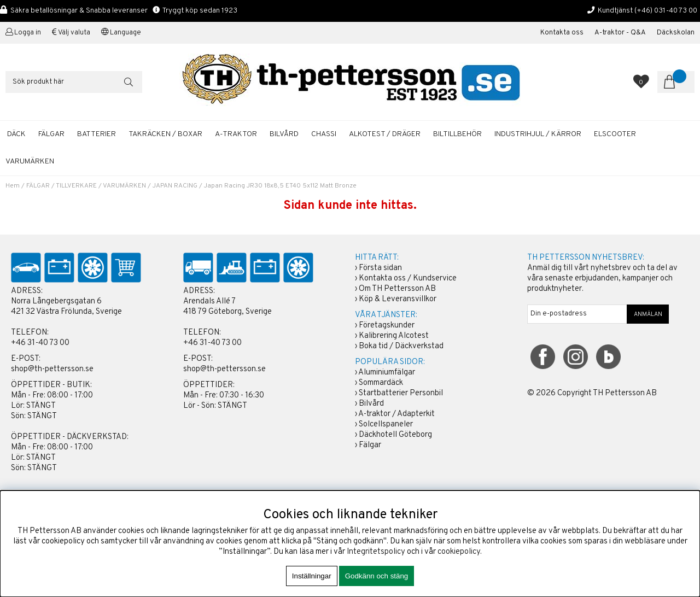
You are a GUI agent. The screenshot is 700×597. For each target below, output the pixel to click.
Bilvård (371, 404)
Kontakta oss (562, 33)
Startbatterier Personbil (401, 393)
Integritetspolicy (376, 552)
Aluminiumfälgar (387, 373)
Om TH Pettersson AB (397, 289)
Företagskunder (387, 326)
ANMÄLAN (648, 314)
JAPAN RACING (175, 186)
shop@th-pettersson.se (52, 369)
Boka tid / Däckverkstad (401, 346)
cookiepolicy (459, 552)
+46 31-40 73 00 (40, 343)
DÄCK (16, 134)
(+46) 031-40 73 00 (666, 11)
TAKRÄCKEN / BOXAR (165, 134)
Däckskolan (676, 33)
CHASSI (324, 134)
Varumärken (30, 162)
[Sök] (74, 82)
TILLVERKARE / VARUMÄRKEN (101, 186)
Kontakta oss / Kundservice (408, 279)
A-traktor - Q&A (620, 33)
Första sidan (380, 268)
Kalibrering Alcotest (394, 336)
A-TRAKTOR (236, 134)
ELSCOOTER (615, 134)
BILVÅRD (284, 134)
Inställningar (312, 576)
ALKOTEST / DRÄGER (385, 134)
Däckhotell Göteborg (395, 435)
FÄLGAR (51, 134)
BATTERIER (97, 134)
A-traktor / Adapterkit (396, 414)
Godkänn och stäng (377, 576)
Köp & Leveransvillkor (398, 299)
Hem (13, 186)
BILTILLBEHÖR (457, 134)
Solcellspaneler (386, 425)
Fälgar (370, 445)
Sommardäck (381, 383)
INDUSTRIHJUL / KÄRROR (538, 134)
